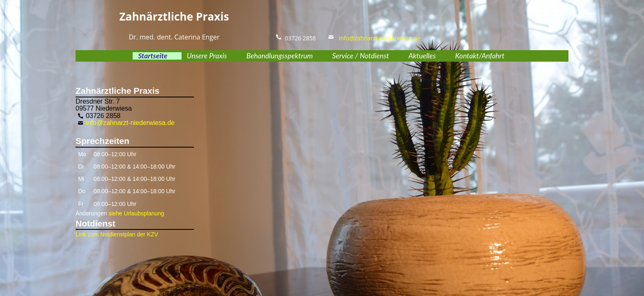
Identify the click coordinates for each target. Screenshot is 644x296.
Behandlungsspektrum (280, 56)
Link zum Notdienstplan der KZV (117, 234)
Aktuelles (422, 56)
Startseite (153, 56)
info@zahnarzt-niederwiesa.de (377, 38)
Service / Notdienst (361, 56)
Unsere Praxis (207, 56)
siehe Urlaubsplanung (136, 213)
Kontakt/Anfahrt (480, 56)
